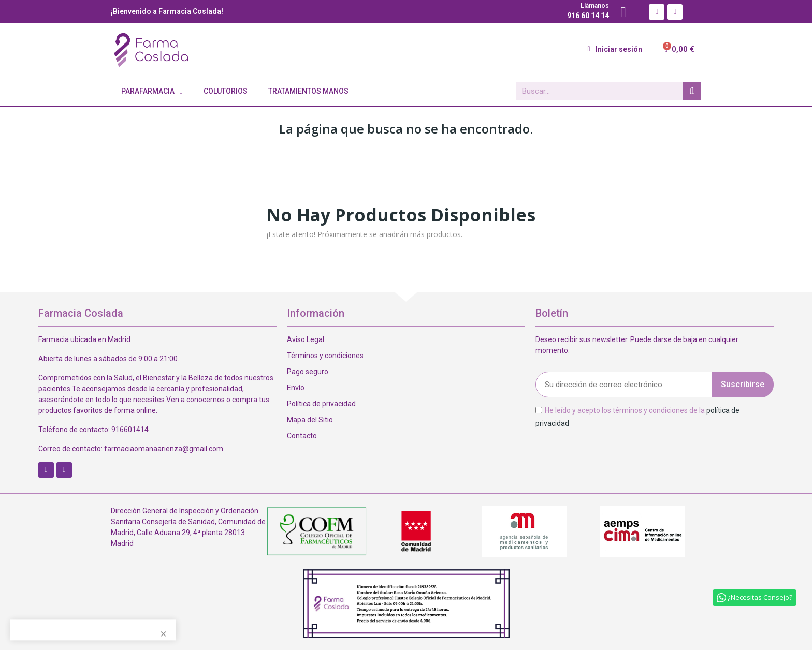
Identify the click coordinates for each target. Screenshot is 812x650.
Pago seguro (308, 372)
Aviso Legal (306, 339)
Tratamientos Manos (308, 91)
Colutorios (226, 91)
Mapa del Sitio (310, 420)
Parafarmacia (152, 91)
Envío (296, 388)
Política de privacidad (321, 404)
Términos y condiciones (325, 356)
